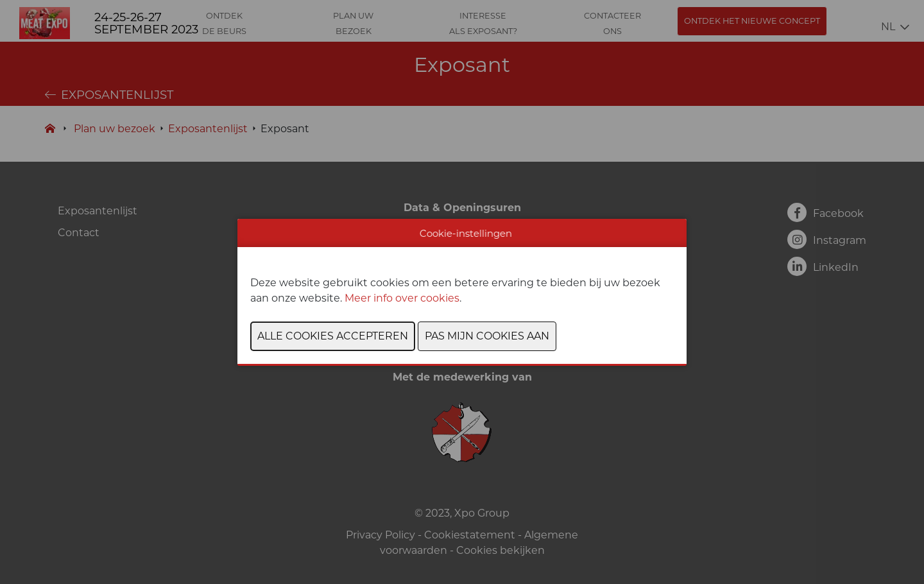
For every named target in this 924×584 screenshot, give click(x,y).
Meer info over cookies (402, 298)
